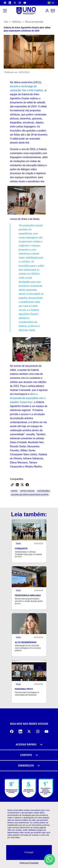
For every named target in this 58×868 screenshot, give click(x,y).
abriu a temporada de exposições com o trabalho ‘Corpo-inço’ (28, 398)
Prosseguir (29, 852)
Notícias (17, 22)
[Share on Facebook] (27, 485)
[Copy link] (12, 485)
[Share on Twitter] (22, 485)
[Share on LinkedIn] (17, 485)
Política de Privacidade (29, 863)
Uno (6, 22)
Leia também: (29, 514)
